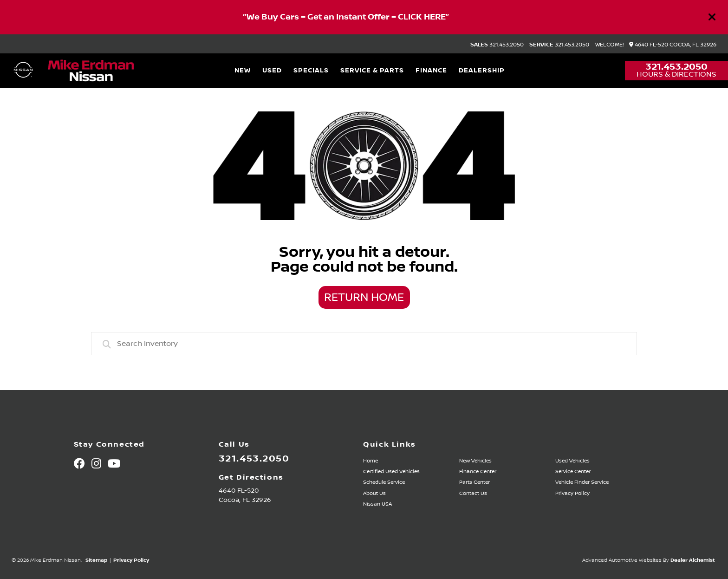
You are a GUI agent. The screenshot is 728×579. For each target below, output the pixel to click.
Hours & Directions (676, 74)
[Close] (712, 17)
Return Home (364, 298)
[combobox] (364, 344)
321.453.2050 (497, 45)
